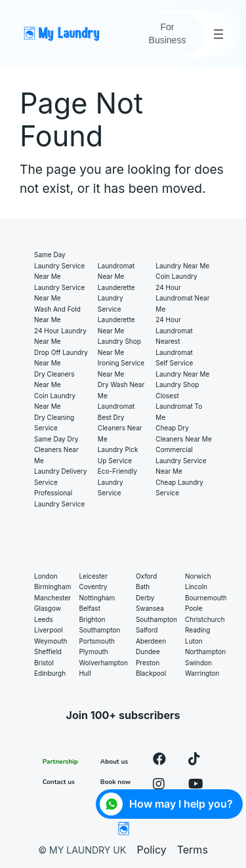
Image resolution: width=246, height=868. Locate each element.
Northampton (205, 651)
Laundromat (116, 406)
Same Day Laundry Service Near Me (59, 265)
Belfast (90, 608)
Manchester (52, 598)
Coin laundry (176, 276)
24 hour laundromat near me (182, 298)
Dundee (148, 651)
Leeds (44, 619)
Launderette (116, 287)
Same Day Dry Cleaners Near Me (56, 450)
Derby (145, 598)
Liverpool (49, 630)
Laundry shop (177, 384)
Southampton (99, 630)
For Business (168, 33)
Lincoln (196, 587)
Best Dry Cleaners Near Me (120, 428)
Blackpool (151, 673)
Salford (147, 630)
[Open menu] (218, 34)
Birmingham (52, 587)
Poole (194, 608)
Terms (193, 850)
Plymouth (93, 651)
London (46, 576)
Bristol (44, 663)
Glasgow (48, 608)
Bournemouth (206, 598)
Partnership (60, 762)
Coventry (93, 587)
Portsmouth (97, 641)
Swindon (198, 663)
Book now (116, 782)
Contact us (59, 782)
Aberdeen (151, 641)
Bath (143, 587)
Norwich (198, 576)
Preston (148, 663)
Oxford (146, 576)
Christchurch (205, 619)
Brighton (92, 619)
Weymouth (51, 641)
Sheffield (48, 651)
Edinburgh (50, 673)
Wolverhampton (103, 663)
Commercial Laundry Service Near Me (181, 460)
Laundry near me (182, 266)
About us (114, 762)
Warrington (202, 673)
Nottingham (97, 598)
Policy (152, 850)
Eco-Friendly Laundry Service (117, 482)
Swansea (150, 608)
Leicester (93, 576)
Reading (197, 630)
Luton (194, 641)
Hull (85, 673)
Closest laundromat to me (179, 406)
